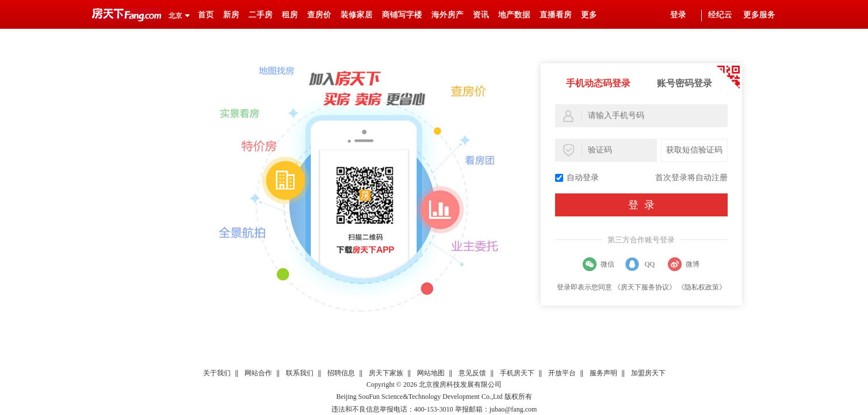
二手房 (261, 15)
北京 (175, 16)
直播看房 (556, 15)
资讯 (481, 15)
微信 (607, 264)
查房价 (319, 15)
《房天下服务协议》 (645, 287)
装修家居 (357, 15)
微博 (693, 264)
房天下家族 (386, 373)
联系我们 (300, 373)
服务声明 (603, 373)
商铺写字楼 (402, 15)
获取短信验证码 (694, 150)
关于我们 (217, 373)
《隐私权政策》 (702, 287)
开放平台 (562, 373)
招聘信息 (341, 373)
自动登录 (577, 178)
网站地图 (431, 373)
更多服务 (759, 15)
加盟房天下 (648, 373)
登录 (678, 15)
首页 (206, 15)
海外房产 (448, 15)
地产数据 (514, 15)
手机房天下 (517, 373)
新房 (231, 15)
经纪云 (720, 15)
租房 (290, 15)
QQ (650, 264)
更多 (589, 15)
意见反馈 (472, 373)
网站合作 (258, 373)
